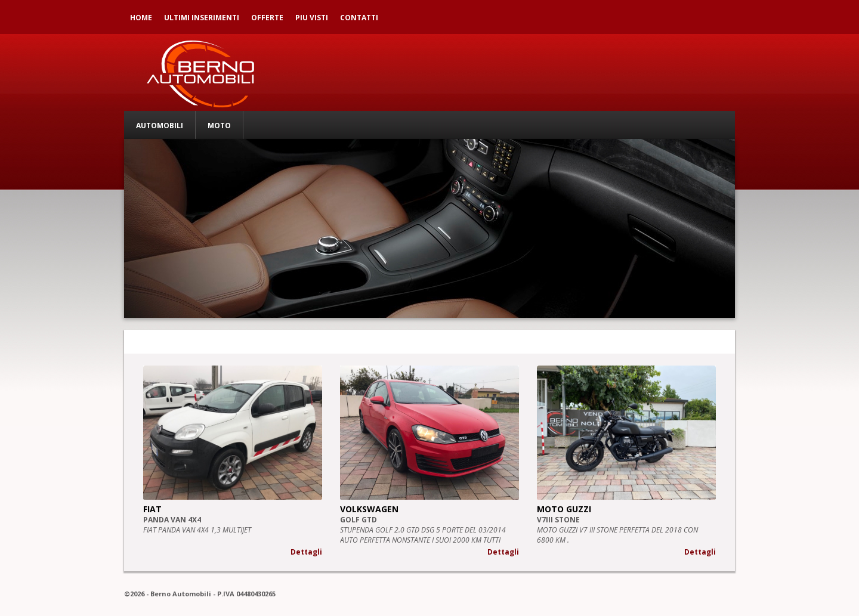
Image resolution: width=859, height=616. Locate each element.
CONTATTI (359, 18)
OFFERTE (267, 18)
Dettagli (306, 552)
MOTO (219, 126)
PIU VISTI (312, 18)
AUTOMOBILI (160, 126)
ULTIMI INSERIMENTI (202, 18)
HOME (141, 18)
